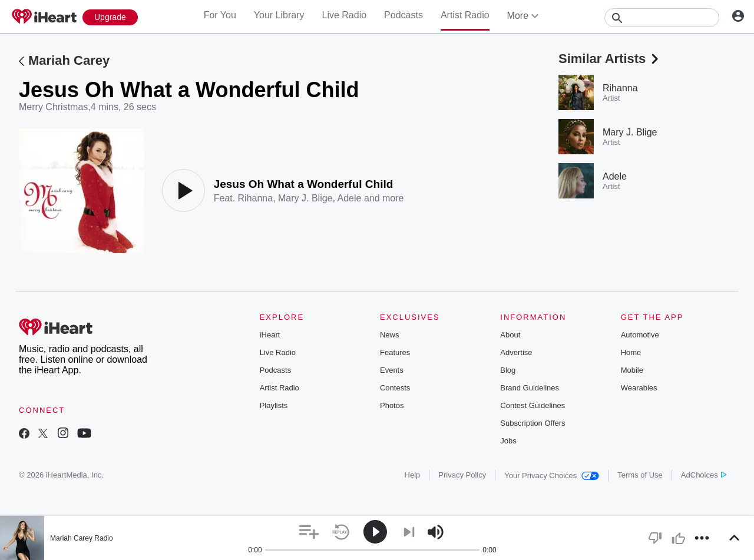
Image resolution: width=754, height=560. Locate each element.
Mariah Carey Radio (82, 538)
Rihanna (256, 198)
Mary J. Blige (305, 198)
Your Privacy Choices (552, 475)
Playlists (274, 405)
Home (631, 352)
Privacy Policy (462, 475)
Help (413, 475)
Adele (350, 198)
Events (392, 370)
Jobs (508, 441)
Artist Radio (465, 15)
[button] (309, 532)
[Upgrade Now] (110, 17)
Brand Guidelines (530, 388)
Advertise (516, 352)
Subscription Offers (533, 423)
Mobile (632, 370)
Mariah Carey (69, 60)
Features (395, 352)
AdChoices (704, 475)
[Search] (662, 18)
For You (220, 15)
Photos (392, 405)
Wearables (639, 388)
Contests (395, 388)
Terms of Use (640, 475)
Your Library (279, 15)
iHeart (270, 335)
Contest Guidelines (533, 405)
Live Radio (344, 15)
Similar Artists (610, 59)
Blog (508, 370)
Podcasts (404, 15)
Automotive (640, 335)
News (390, 335)
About (510, 335)
